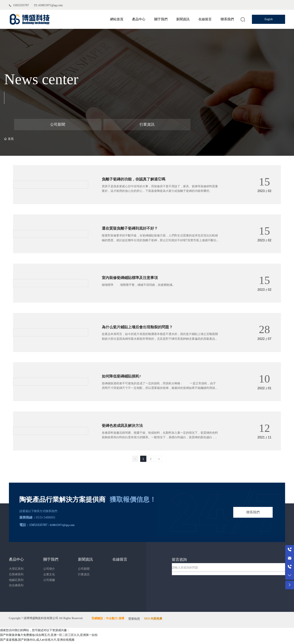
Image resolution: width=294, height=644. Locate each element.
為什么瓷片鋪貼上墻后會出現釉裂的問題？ (141, 329)
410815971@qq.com (51, 5)
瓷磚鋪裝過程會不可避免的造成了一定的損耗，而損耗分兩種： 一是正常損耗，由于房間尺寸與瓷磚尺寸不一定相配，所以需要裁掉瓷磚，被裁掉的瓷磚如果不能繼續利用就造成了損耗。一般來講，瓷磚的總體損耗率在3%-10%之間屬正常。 (160, 390)
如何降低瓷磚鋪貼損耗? (124, 378)
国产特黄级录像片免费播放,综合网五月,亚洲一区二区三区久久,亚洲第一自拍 (49, 637)
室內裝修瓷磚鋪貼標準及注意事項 (133, 279)
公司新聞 (58, 124)
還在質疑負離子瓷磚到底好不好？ (133, 230)
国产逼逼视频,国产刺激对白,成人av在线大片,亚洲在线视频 (37, 642)
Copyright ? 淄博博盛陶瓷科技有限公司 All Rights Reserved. (46, 620)
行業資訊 (147, 124)
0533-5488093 (46, 519)
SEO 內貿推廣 (153, 621)
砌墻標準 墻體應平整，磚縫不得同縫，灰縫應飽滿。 (138, 287)
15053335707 (21, 5)
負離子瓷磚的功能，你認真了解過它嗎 (137, 180)
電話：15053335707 (33, 527)
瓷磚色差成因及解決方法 (125, 428)
